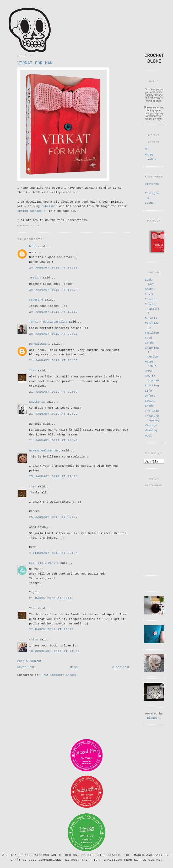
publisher (50, 206)
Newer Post (26, 668)
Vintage (151, 425)
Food (148, 337)
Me (147, 149)
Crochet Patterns (152, 308)
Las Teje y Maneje (44, 563)
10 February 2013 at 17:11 (54, 651)
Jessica (35, 277)
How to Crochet (152, 378)
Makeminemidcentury (45, 450)
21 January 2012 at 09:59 (53, 391)
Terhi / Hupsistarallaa (48, 321)
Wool (148, 435)
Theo (33, 370)
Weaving (151, 430)
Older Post (121, 668)
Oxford (150, 395)
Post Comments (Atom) (59, 676)
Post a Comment (29, 661)
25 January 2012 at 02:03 (53, 476)
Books (149, 289)
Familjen (152, 332)
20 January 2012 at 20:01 (53, 333)
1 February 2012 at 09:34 (53, 553)
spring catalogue (31, 211)
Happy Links (151, 156)
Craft (149, 294)
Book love (150, 281)
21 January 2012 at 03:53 (53, 360)
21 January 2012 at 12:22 (53, 414)
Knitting (152, 385)
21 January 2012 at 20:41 (53, 440)
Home (74, 668)
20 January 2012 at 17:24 (53, 289)
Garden (150, 342)
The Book (152, 410)
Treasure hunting (152, 418)
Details (151, 318)
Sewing (150, 400)
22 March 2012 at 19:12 (51, 629)
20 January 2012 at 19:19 (53, 311)
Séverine (36, 299)
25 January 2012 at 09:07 (53, 517)
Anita (33, 639)
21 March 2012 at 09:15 (51, 598)
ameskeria (37, 401)
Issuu (149, 202)
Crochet (151, 299)
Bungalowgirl (40, 343)
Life (148, 390)
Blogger (153, 716)
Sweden (150, 405)
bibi (33, 246)
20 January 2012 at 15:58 (53, 267)
